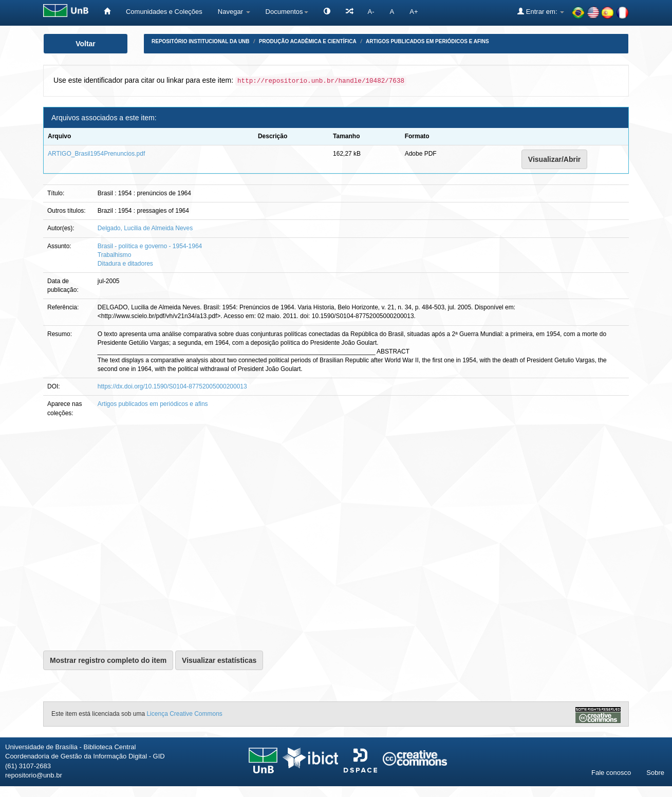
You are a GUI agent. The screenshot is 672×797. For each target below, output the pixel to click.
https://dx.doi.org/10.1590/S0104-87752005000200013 (172, 386)
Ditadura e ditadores (125, 264)
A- (371, 12)
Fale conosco (611, 773)
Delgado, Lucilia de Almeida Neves (145, 228)
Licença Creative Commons (184, 714)
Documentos (287, 12)
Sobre (655, 773)
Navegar (234, 12)
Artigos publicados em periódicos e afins (427, 41)
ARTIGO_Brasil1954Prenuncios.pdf (96, 154)
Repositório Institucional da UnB (201, 41)
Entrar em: (541, 11)
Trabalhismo (115, 255)
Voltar (86, 44)
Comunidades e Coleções (164, 12)
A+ (414, 12)
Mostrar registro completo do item (108, 660)
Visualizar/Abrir (554, 159)
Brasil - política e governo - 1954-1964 (150, 246)
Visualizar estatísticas (219, 660)
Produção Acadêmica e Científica (308, 41)
